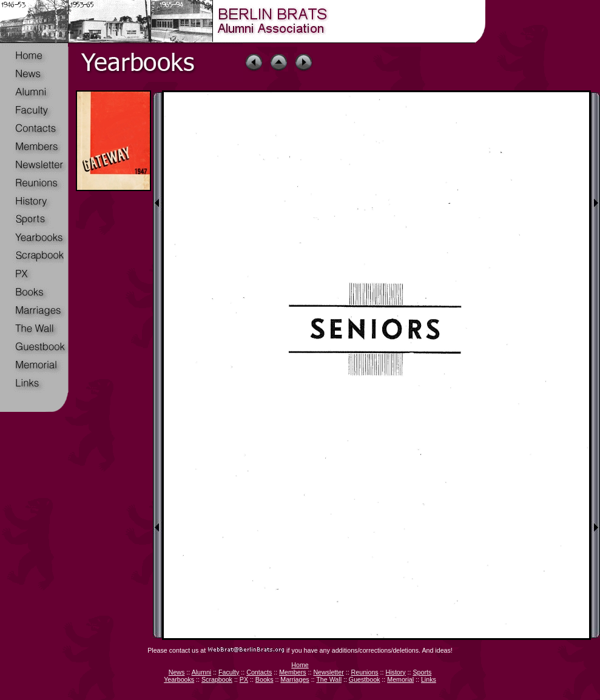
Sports (422, 672)
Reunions (365, 672)
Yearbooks (179, 679)
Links (429, 679)
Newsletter (328, 672)
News (177, 672)
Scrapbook (217, 679)
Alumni (202, 672)
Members (292, 672)
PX (244, 679)
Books (265, 679)
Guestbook (365, 679)
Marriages (295, 679)
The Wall (329, 679)
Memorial (400, 679)
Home (300, 665)
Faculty (229, 672)
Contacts (259, 672)
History (395, 672)
